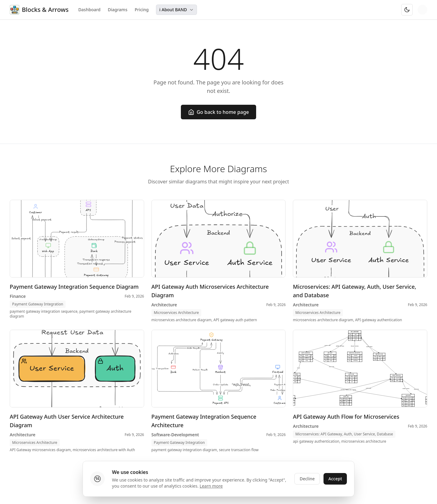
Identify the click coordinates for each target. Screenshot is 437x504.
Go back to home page (218, 112)
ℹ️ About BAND (176, 10)
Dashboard (89, 10)
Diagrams (117, 10)
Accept (335, 479)
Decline (307, 479)
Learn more (211, 486)
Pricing (142, 10)
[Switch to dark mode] (407, 10)
